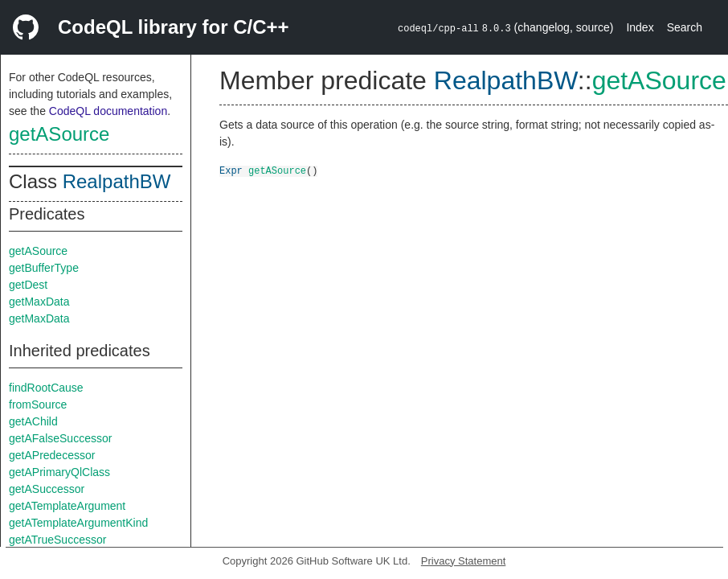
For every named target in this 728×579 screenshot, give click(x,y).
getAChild (33, 421)
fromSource (38, 404)
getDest (28, 285)
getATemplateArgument (67, 506)
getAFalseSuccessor (60, 438)
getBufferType (44, 268)
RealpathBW (117, 181)
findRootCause (46, 388)
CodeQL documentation (108, 111)
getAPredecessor (52, 455)
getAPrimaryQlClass (59, 472)
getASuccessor (47, 489)
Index (640, 27)
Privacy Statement (464, 561)
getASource (59, 134)
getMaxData (39, 302)
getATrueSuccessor (57, 540)
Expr (231, 170)
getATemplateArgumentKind (78, 523)
